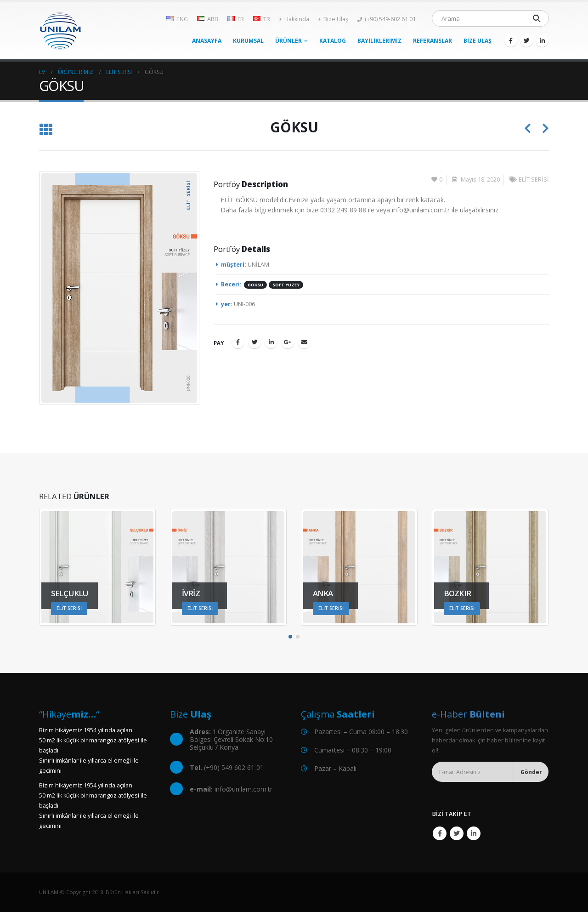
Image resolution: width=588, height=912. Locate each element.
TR (262, 19)
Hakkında (294, 19)
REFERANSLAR (433, 41)
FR (236, 19)
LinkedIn (271, 342)
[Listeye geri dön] (46, 130)
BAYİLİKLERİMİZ (379, 41)
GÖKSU (255, 285)
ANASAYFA (207, 41)
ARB (208, 19)
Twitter (254, 342)
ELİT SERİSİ (534, 180)
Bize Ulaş (333, 19)
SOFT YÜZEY (286, 285)
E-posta (304, 342)
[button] (290, 637)
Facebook (238, 342)
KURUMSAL (248, 41)
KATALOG (333, 41)
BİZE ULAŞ (478, 41)
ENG (177, 19)
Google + (288, 342)
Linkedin (474, 833)
